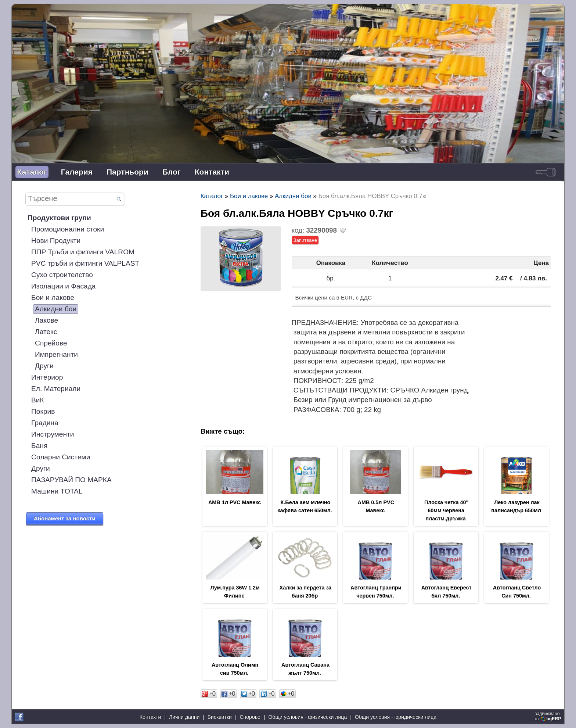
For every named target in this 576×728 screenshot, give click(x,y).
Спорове (250, 717)
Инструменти (53, 434)
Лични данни (184, 717)
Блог (172, 172)
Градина (45, 423)
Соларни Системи (61, 457)
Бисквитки (220, 717)
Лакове (46, 320)
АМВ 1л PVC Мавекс (235, 502)
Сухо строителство (62, 275)
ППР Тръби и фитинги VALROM (83, 252)
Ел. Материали (56, 389)
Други (44, 366)
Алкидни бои (56, 309)
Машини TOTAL (57, 491)
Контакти (212, 172)
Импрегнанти (56, 354)
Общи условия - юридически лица (396, 717)
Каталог (32, 172)
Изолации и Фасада (63, 286)
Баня (39, 446)
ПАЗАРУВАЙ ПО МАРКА (71, 480)
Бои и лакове (53, 297)
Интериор (47, 377)
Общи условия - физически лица (307, 717)
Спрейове (51, 343)
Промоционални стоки (68, 229)
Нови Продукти (56, 241)
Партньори (127, 172)
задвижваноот (549, 716)
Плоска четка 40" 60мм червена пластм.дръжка (446, 510)
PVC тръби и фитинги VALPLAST (85, 263)
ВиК (38, 400)
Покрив (43, 411)
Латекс (46, 332)
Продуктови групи (59, 218)
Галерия (77, 172)
